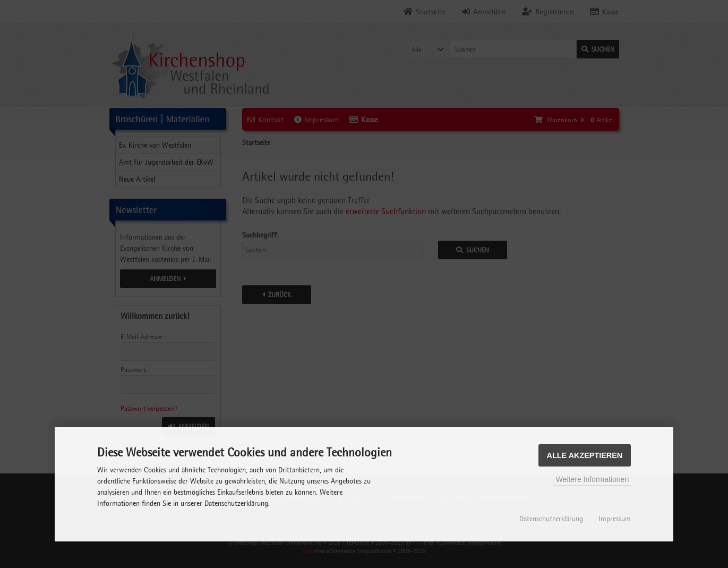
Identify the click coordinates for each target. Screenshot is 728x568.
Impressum (615, 519)
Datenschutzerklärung (551, 519)
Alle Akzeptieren (585, 455)
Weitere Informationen (592, 479)
